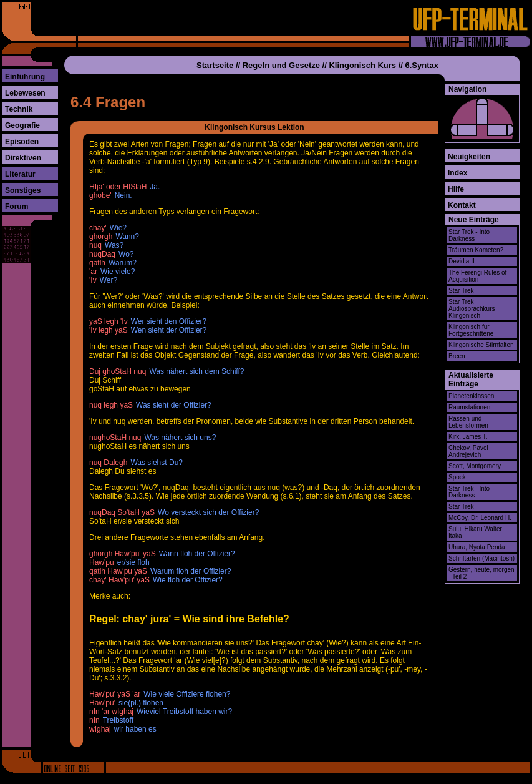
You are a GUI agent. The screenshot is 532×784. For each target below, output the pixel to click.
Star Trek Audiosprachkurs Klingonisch (472, 309)
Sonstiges (23, 190)
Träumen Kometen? (476, 250)
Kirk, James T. (468, 437)
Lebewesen (25, 93)
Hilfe (456, 189)
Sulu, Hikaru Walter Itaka (475, 532)
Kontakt (462, 205)
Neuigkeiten (469, 157)
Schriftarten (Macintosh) (481, 558)
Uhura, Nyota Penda (477, 547)
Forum (17, 207)
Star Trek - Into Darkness (469, 235)
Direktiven (23, 158)
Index (457, 173)
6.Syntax (422, 65)
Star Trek (461, 291)
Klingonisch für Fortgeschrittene (471, 330)
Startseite (215, 65)
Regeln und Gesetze (281, 65)
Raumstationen (469, 407)
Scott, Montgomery (475, 466)
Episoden (22, 142)
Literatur (20, 174)
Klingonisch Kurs (362, 65)
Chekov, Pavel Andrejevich (468, 451)
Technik (19, 109)
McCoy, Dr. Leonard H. (480, 518)
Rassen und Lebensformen (468, 422)
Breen (457, 356)
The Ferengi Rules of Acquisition (477, 276)
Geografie (22, 125)
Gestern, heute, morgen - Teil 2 (481, 573)
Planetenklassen (471, 396)
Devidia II (462, 261)
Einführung (25, 77)
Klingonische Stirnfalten (481, 345)
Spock (457, 477)
